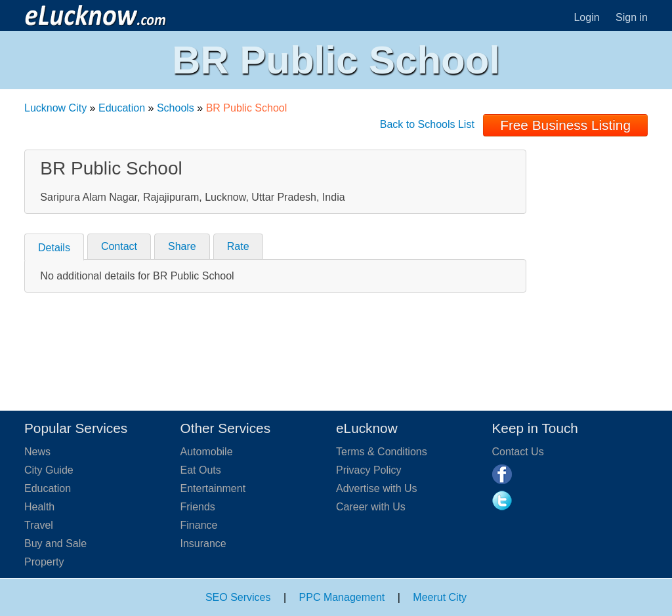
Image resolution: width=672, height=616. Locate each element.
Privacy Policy (369, 470)
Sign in (632, 17)
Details (54, 248)
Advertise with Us (377, 488)
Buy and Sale (55, 544)
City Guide (49, 470)
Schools (176, 108)
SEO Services (238, 597)
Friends (198, 507)
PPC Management (342, 597)
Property (44, 562)
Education (122, 108)
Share (182, 246)
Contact (119, 246)
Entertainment (213, 488)
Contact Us (518, 452)
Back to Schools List (427, 124)
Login (586, 17)
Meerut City (440, 597)
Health (39, 507)
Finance (199, 525)
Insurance (203, 544)
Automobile (207, 452)
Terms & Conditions (382, 452)
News (37, 452)
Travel (39, 525)
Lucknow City (55, 108)
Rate (238, 246)
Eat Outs (201, 470)
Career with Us (371, 507)
